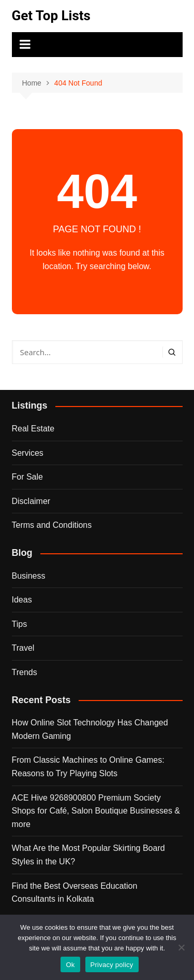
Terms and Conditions (52, 525)
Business (29, 576)
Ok (70, 965)
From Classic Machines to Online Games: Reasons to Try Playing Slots (88, 767)
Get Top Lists (51, 16)
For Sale (27, 477)
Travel (23, 648)
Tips (20, 624)
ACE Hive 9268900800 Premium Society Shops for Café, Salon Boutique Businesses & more (96, 811)
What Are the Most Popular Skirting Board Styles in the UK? (88, 855)
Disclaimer (31, 501)
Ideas (22, 600)
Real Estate (33, 429)
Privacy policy (112, 965)
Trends (25, 672)
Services (28, 453)
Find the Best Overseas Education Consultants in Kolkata (75, 893)
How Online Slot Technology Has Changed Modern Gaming (90, 729)
